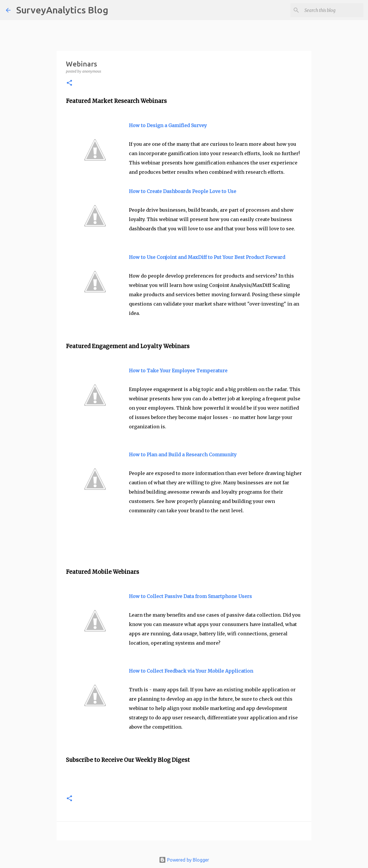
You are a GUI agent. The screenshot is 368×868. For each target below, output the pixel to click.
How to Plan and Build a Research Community (183, 455)
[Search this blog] (333, 10)
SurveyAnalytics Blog (62, 10)
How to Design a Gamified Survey (168, 125)
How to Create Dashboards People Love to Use (183, 191)
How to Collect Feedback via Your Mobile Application (191, 671)
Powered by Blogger (184, 860)
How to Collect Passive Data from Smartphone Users (190, 596)
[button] (69, 83)
